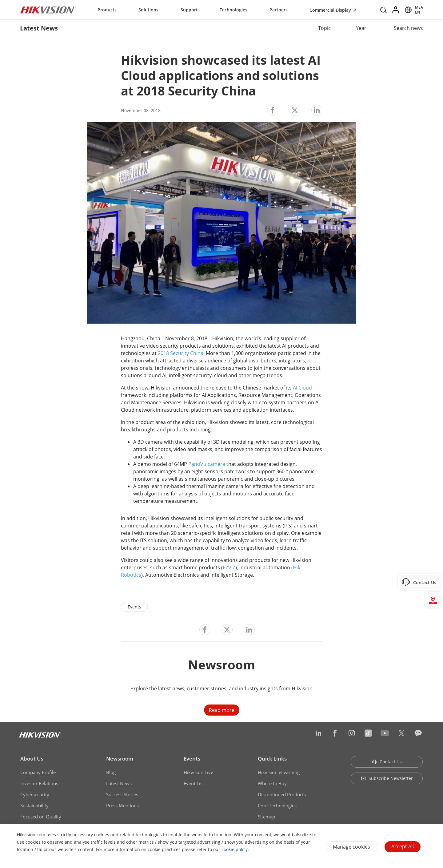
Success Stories (122, 794)
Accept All (403, 846)
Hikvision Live (198, 772)
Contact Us (387, 762)
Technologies (233, 10)
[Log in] (396, 10)
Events (192, 759)
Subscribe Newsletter (387, 778)
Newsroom (120, 759)
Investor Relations (39, 783)
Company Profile (38, 772)
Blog (111, 772)
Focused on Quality (41, 817)
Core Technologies (277, 805)
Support (189, 10)
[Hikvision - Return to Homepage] (48, 10)
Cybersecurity (35, 794)
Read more (222, 710)
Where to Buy (272, 783)
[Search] (384, 9)
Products (107, 10)
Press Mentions (122, 805)
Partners (279, 10)
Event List (194, 783)
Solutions (148, 10)
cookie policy (235, 849)
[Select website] (413, 10)
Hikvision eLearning (279, 772)
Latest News (119, 783)
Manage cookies (351, 847)
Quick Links (272, 759)
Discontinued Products (282, 794)
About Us (32, 759)
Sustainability (34, 805)
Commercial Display (331, 10)
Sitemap (266, 817)
